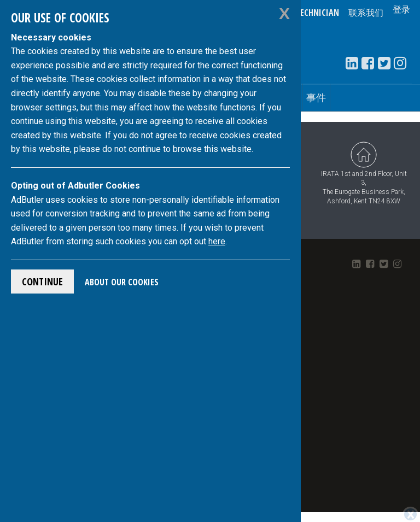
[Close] (410, 514)
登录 (401, 13)
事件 (316, 97)
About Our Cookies (122, 282)
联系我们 (366, 13)
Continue (42, 281)
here (217, 241)
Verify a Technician (301, 13)
